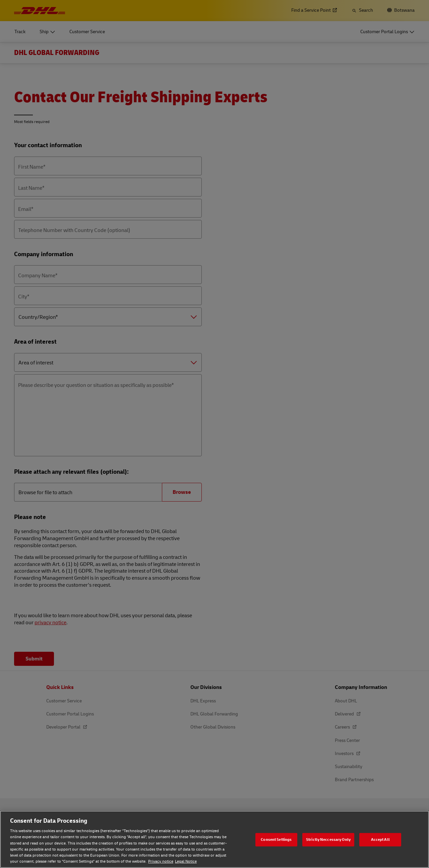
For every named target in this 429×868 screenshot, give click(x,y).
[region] (214, 839)
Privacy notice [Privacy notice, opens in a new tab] (161, 861)
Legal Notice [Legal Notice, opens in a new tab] (186, 861)
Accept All (380, 839)
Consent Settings (276, 839)
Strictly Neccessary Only (328, 839)
